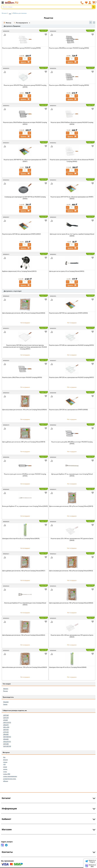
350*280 (6, 744)
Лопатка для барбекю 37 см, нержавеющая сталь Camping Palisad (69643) (25, 604)
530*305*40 (7, 746)
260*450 (6, 730)
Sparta (5, 704)
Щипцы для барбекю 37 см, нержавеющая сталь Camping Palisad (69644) (72, 475)
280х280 (6, 734)
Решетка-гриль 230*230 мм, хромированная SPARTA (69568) (68, 410)
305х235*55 (7, 741)
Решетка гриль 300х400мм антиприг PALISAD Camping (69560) (69, 48)
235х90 (5, 720)
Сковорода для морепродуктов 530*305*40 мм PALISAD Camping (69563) (25, 198)
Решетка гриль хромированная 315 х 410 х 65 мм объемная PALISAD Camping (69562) (72, 161)
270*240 (6, 732)
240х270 (6, 725)
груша (5, 762)
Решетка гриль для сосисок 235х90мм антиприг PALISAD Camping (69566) (25, 475)
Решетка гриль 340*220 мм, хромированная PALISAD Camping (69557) (71, 377)
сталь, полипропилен (10, 776)
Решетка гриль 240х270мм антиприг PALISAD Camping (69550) (22, 377)
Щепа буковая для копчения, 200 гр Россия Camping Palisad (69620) (24, 313)
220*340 (6, 715)
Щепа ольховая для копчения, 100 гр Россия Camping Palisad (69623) (71, 571)
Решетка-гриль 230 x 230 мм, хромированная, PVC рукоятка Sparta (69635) (72, 636)
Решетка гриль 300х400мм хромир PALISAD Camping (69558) (21, 48)
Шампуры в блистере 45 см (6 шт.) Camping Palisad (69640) (68, 667)
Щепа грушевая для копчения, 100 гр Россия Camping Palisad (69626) (71, 603)
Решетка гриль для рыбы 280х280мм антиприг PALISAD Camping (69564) (72, 443)
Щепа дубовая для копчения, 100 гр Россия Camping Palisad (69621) (24, 571)
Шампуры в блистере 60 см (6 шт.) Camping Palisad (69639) (21, 538)
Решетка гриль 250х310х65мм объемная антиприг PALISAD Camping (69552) (25, 123)
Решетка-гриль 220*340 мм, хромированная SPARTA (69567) (22, 234)
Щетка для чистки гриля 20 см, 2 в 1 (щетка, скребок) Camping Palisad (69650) (72, 235)
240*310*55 (7, 722)
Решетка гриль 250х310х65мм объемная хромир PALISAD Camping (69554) (72, 123)
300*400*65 (7, 737)
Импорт (6, 689)
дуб (4, 764)
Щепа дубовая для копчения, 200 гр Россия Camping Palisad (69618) (24, 442)
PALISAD (6, 702)
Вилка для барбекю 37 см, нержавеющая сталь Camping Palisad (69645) (25, 506)
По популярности (21, 23)
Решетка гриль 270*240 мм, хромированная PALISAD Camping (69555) (71, 345)
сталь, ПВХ (7, 774)
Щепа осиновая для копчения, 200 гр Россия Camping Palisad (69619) (71, 506)
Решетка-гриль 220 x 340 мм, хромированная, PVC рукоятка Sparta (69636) (72, 539)
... (10, 13)
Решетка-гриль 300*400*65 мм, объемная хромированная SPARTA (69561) (25, 161)
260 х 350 (6, 727)
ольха (5, 767)
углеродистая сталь (10, 779)
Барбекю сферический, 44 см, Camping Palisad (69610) (19, 271)
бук (4, 757)
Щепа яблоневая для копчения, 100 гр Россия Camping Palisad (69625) (25, 667)
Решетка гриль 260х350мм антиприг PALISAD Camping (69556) (69, 85)
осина (5, 769)
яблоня (6, 781)
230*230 (6, 718)
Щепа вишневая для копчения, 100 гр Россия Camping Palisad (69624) (24, 410)
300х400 (6, 739)
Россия (5, 691)
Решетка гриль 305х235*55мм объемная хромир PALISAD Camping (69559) (25, 86)
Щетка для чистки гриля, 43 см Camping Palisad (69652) (67, 271)
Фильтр (7, 23)
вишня (5, 760)
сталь (5, 772)
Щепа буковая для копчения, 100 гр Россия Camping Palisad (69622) (24, 635)
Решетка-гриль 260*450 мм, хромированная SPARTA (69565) (68, 313)
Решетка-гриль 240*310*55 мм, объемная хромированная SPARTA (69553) (72, 198)
